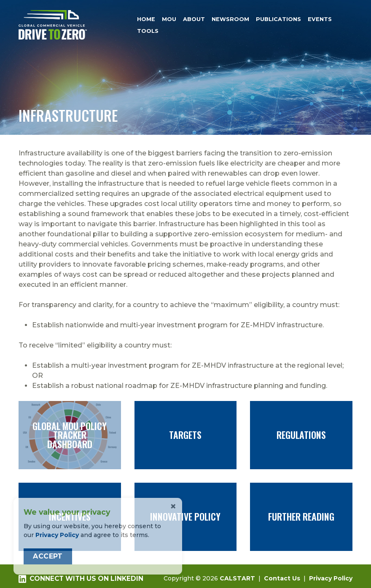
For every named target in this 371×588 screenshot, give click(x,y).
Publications (278, 19)
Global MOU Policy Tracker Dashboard (70, 435)
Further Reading (301, 517)
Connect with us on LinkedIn (81, 579)
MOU (169, 19)
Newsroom (230, 19)
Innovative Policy (186, 517)
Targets (186, 435)
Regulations (301, 435)
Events (320, 19)
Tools (148, 31)
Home (146, 19)
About (194, 19)
